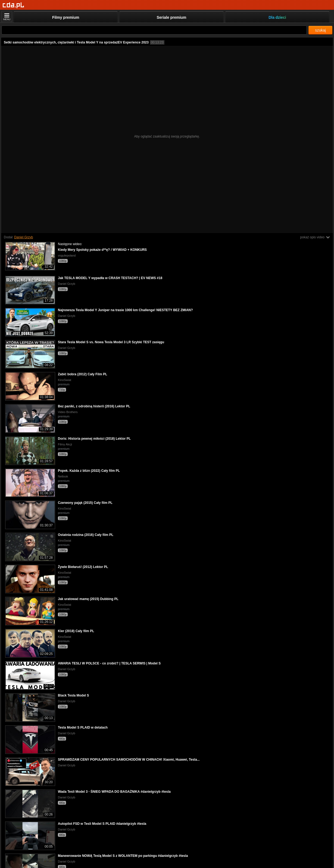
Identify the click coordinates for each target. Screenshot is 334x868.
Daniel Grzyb (24, 237)
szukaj (320, 30)
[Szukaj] (154, 30)
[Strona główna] (13, 5)
